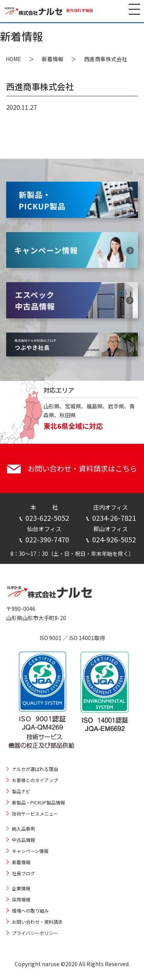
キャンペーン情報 (30, 851)
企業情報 (21, 888)
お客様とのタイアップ (35, 780)
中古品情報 (23, 840)
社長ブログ (23, 873)
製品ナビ (21, 791)
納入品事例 (23, 829)
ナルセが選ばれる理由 (35, 769)
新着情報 (53, 59)
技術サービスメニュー (35, 814)
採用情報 (21, 899)
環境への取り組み (30, 911)
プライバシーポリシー (35, 933)
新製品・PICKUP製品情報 (38, 802)
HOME (13, 59)
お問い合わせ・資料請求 (37, 922)
